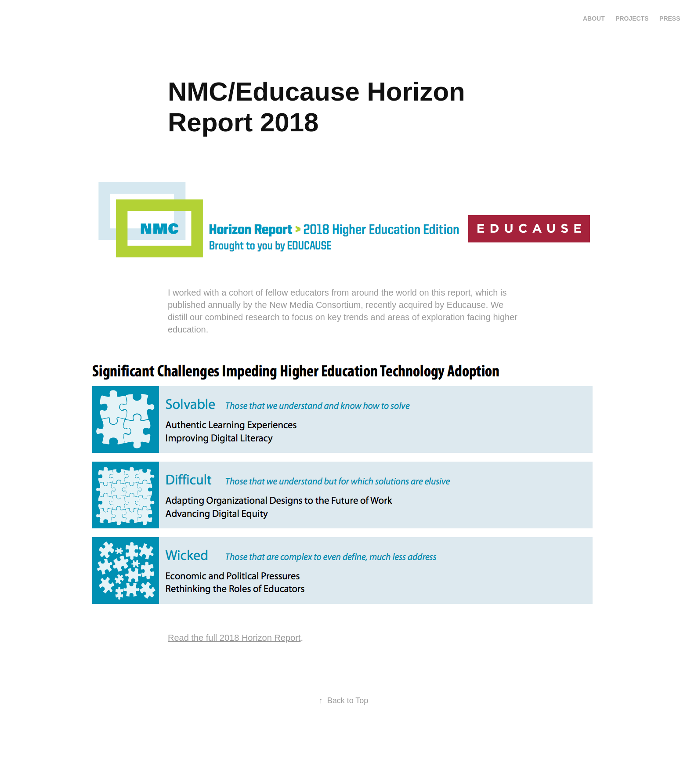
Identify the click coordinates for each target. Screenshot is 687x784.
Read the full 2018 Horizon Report (234, 638)
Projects (632, 18)
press (670, 18)
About (594, 18)
